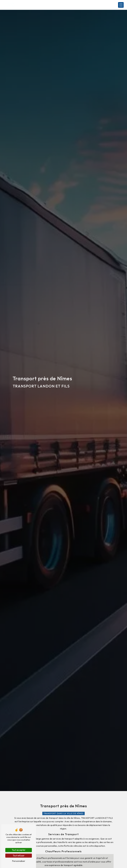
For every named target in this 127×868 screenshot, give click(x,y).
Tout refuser (19, 856)
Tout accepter (19, 850)
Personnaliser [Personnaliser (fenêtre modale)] (19, 861)
